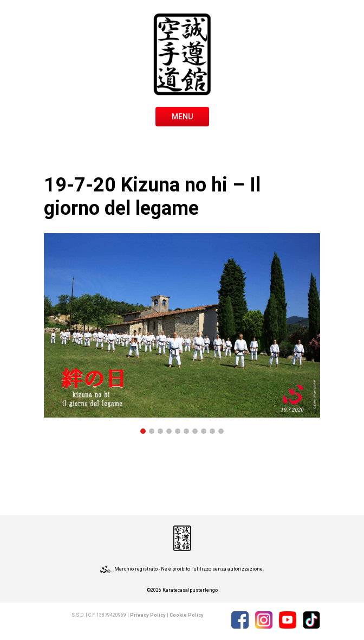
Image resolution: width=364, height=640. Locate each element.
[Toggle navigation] (182, 116)
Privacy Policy (148, 615)
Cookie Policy (187, 615)
